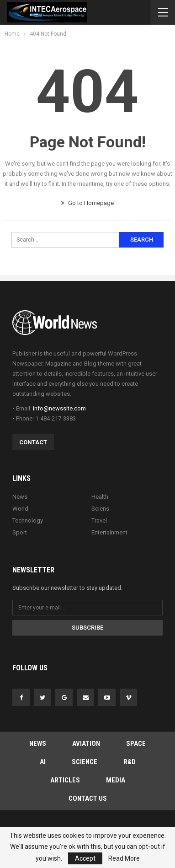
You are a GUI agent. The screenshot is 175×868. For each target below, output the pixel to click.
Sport (20, 532)
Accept (85, 858)
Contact (33, 442)
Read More (124, 858)
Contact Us (88, 798)
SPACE (136, 744)
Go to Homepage (87, 203)
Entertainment (109, 532)
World (20, 509)
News (20, 497)
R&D (130, 762)
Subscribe (87, 628)
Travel (99, 520)
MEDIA (116, 780)
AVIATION (86, 744)
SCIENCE (85, 762)
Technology (28, 520)
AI (43, 762)
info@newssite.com (59, 408)
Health (100, 497)
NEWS (38, 744)
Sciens (100, 509)
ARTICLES (65, 780)
